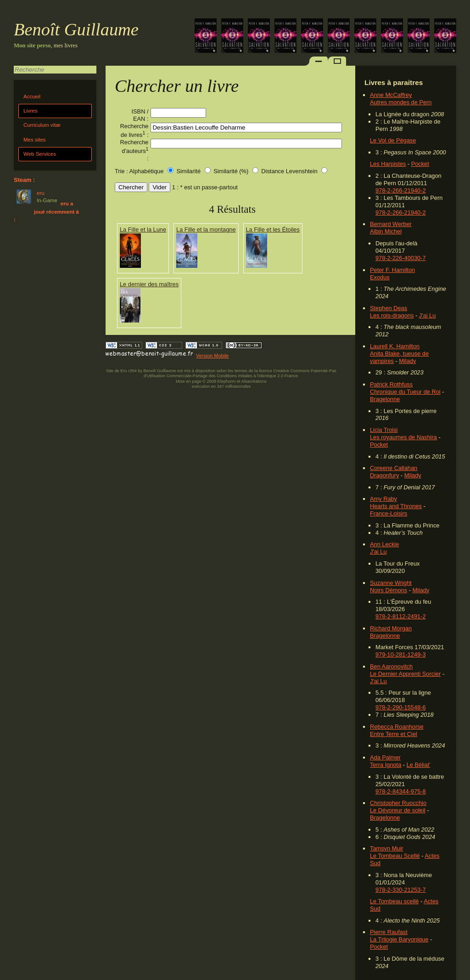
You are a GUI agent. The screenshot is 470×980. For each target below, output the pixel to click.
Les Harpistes (388, 164)
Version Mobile (212, 356)
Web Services (40, 154)
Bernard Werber (391, 224)
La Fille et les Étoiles (273, 229)
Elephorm (227, 381)
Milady (407, 361)
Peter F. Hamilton (392, 270)
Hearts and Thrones (396, 506)
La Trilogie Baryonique (399, 939)
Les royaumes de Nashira (403, 437)
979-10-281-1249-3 (401, 654)
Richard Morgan (391, 628)
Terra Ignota (386, 765)
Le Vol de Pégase (393, 140)
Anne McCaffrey (391, 95)
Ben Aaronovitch (391, 666)
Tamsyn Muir (387, 848)
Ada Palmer (385, 757)
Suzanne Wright (391, 583)
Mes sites (35, 140)
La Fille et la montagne (206, 229)
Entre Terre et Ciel (394, 734)
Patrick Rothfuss (391, 384)
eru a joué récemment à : (46, 212)
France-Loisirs (389, 513)
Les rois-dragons (392, 315)
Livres (31, 111)
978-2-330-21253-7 (401, 890)
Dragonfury (384, 475)
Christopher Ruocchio (398, 803)
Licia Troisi (384, 430)
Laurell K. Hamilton (395, 346)
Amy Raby (383, 499)
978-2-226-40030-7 (401, 258)
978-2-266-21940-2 (401, 190)
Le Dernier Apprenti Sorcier (405, 674)
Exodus (380, 277)
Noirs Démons (389, 590)
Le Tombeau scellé (394, 901)
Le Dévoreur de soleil (398, 810)
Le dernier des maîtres (149, 284)
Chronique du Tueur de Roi (405, 392)
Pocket (420, 164)
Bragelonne (385, 399)
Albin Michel (386, 231)
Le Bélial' (419, 765)
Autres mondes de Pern (401, 102)
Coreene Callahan (394, 468)
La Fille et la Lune (143, 229)
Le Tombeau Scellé (395, 856)
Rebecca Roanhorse (397, 727)
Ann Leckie (384, 544)
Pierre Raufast (389, 932)
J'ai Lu (428, 315)
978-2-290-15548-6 (401, 707)
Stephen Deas (389, 308)
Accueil (32, 96)
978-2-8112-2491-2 (401, 616)
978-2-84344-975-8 (401, 791)
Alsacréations (254, 381)
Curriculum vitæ (42, 125)
